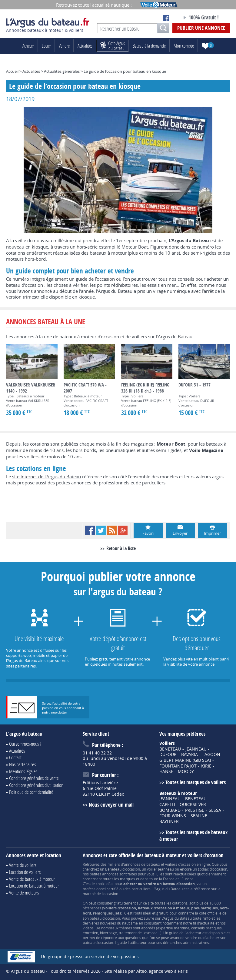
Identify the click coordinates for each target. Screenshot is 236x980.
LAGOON (211, 754)
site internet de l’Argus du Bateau (47, 477)
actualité (207, 923)
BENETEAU (170, 749)
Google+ (123, 530)
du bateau (113, 46)
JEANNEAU (196, 749)
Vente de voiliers (23, 865)
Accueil (12, 71)
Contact (15, 757)
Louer (46, 46)
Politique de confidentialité (31, 792)
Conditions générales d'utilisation (36, 785)
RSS (112, 530)
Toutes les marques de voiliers (196, 782)
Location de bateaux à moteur (34, 886)
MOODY (186, 771)
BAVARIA (189, 754)
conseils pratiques (206, 928)
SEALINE (199, 816)
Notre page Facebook (166, 18)
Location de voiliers (25, 872)
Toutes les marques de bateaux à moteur (193, 836)
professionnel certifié (101, 889)
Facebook (90, 530)
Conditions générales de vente (34, 778)
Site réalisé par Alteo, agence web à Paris (146, 971)
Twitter (101, 530)
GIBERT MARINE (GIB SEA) (185, 760)
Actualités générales (62, 71)
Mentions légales (23, 771)
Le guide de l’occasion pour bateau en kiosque (125, 71)
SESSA (215, 810)
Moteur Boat (135, 247)
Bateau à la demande (149, 46)
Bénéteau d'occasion (123, 869)
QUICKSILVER (193, 804)
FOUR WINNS (173, 816)
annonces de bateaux (142, 864)
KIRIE (206, 766)
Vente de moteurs (24, 893)
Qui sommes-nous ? (25, 744)
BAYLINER (169, 821)
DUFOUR (168, 754)
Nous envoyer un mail (111, 805)
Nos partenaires (22, 764)
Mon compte (184, 46)
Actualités (85, 46)
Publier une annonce (201, 28)
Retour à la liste (121, 548)
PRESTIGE (195, 810)
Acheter (28, 46)
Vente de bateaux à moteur (32, 879)
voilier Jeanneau (160, 869)
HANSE (166, 771)
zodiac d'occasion (213, 869)
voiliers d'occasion (180, 864)
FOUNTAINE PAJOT (178, 766)
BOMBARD (170, 810)
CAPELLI (167, 804)
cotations (180, 903)
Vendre (64, 46)
